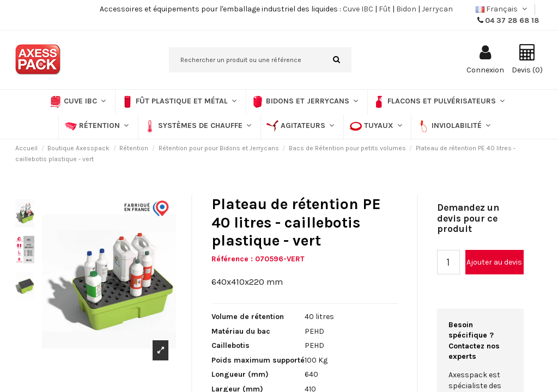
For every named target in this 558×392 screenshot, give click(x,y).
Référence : (232, 259)
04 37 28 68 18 (512, 20)
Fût (385, 9)
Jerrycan (437, 9)
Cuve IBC (358, 9)
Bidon (406, 9)
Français (502, 9)
